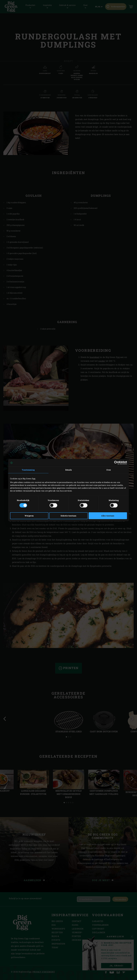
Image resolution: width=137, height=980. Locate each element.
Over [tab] (109, 470)
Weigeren (29, 516)
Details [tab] (69, 470)
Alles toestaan (108, 516)
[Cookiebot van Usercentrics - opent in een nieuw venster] (115, 463)
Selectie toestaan (68, 516)
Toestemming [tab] (28, 470)
